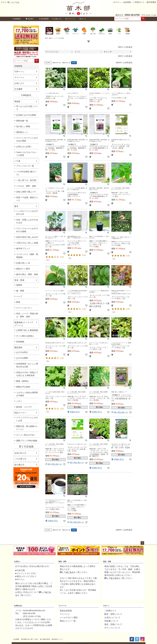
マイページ (70, 19)
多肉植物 (20, 342)
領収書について (111, 621)
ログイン (117, 2)
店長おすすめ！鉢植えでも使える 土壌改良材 (27, 374)
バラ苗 (17, 161)
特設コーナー (20, 413)
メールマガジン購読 (69, 618)
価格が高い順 (66, 63)
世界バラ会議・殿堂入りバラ (27, 199)
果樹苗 (17, 102)
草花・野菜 (19, 280)
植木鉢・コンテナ (24, 407)
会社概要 (16, 639)
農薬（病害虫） (23, 381)
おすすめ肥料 (22, 358)
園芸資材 (18, 347)
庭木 (16, 206)
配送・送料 (62, 561)
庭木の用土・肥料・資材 (27, 274)
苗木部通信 (151, 2)
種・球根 (20, 291)
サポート (106, 606)
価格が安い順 (57, 63)
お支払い (17, 561)
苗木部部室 (44, 19)
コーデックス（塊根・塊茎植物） (27, 256)
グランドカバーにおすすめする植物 (27, 230)
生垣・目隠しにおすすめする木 (27, 221)
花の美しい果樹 (23, 126)
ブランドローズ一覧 (25, 166)
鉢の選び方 (19, 465)
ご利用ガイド (139, 2)
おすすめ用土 (22, 352)
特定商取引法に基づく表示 (29, 639)
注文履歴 (18, 89)
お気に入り (57, 19)
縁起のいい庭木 (23, 269)
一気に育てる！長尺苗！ (27, 180)
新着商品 (17, 19)
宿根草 (19, 285)
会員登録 (127, 2)
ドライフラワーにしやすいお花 (27, 419)
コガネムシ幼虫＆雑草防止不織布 (27, 394)
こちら (71, 572)
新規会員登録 (66, 611)
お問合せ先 (18, 606)
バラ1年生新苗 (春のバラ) (26, 173)
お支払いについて (112, 618)
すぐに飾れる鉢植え (25, 336)
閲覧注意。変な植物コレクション (27, 428)
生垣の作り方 (20, 453)
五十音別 (61, 38)
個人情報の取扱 (45, 639)
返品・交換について (113, 624)
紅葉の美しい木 (23, 263)
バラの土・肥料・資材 (26, 186)
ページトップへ (142, 543)
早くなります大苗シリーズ (27, 108)
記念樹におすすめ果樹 (26, 115)
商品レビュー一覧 (68, 621)
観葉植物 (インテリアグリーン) (24, 324)
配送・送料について (113, 614)
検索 (143, 19)
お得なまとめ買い (24, 147)
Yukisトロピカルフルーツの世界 (26, 154)
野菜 (18, 302)
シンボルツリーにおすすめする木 (27, 213)
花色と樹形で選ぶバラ (26, 192)
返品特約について (57, 639)
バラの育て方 (20, 459)
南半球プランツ (23, 249)
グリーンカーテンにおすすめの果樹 (27, 139)
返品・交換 (107, 561)
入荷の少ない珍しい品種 (27, 243)
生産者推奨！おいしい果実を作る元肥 (27, 365)
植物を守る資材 (23, 387)
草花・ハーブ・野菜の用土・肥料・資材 (27, 315)
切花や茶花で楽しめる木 (27, 237)
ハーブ (19, 297)
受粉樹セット (22, 132)
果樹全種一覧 (22, 121)
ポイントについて (112, 628)
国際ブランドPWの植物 (27, 441)
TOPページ (19, 72)
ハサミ (19, 401)
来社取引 (30, 19)
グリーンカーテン (24, 308)
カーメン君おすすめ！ (26, 435)
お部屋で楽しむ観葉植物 (27, 330)
